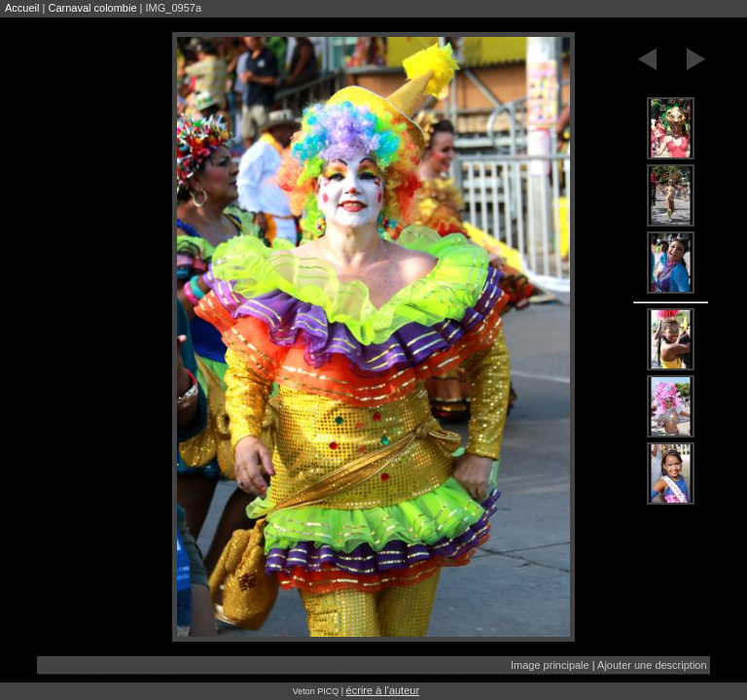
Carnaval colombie (92, 8)
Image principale (550, 665)
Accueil (22, 8)
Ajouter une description (652, 665)
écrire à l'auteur (383, 690)
